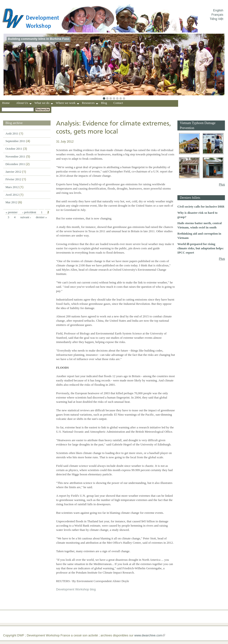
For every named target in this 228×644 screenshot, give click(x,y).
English (218, 10)
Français (217, 15)
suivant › (26, 217)
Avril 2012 (12, 195)
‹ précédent (29, 212)
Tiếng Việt (216, 19)
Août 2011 (12, 133)
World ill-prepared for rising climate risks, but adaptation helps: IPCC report (201, 248)
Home (6, 103)
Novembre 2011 (15, 156)
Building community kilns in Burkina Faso (39, 39)
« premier (12, 212)
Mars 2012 (12, 187)
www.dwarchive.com (148, 635)
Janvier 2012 (13, 172)
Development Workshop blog (76, 589)
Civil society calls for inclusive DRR (201, 206)
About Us (24, 103)
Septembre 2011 (15, 141)
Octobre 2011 (14, 149)
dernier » (41, 217)
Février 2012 (13, 179)
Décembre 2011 (15, 164)
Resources (90, 103)
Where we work (67, 103)
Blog (104, 103)
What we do (44, 103)
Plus (222, 184)
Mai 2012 (11, 202)
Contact (118, 103)
